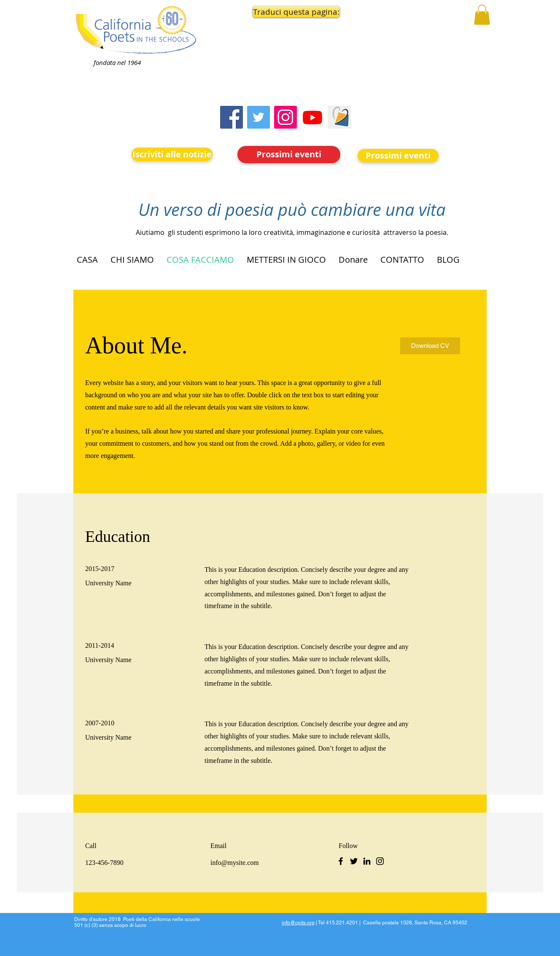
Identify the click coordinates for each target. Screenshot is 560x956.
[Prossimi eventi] (289, 155)
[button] (289, 12)
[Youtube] (312, 117)
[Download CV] (430, 346)
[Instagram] (285, 117)
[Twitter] (258, 117)
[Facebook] (232, 117)
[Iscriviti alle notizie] (172, 154)
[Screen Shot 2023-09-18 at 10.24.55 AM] (339, 117)
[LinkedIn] (367, 861)
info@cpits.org (298, 923)
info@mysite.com (235, 863)
